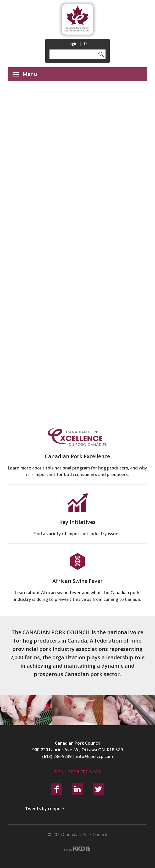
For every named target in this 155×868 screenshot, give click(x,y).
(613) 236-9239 (57, 756)
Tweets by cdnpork (45, 809)
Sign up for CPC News (77, 772)
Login (73, 44)
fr (85, 44)
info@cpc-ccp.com (95, 756)
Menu (25, 74)
